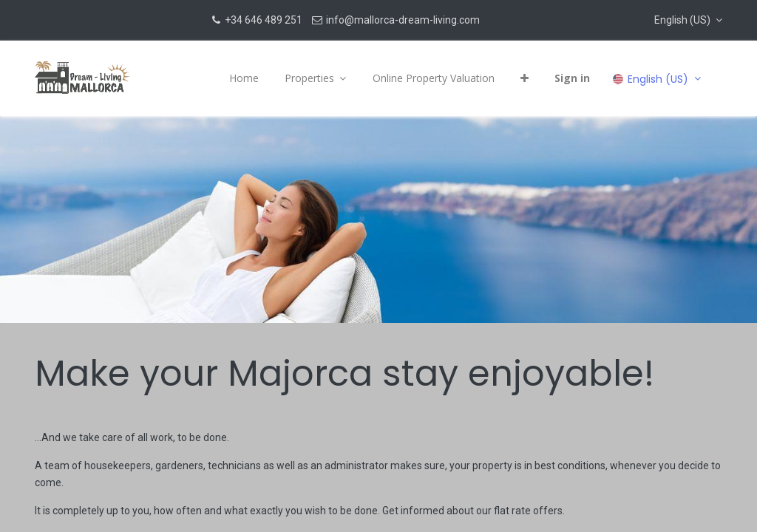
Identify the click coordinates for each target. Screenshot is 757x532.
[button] (688, 20)
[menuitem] (244, 78)
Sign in (572, 78)
